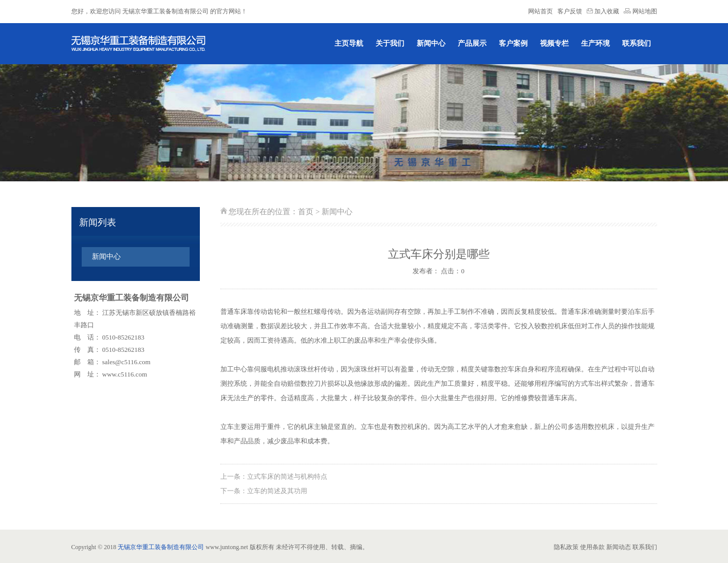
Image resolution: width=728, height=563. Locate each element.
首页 (306, 212)
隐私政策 (566, 547)
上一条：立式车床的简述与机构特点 (274, 476)
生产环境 (595, 43)
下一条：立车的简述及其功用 (264, 491)
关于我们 (390, 43)
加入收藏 (604, 11)
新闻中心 (431, 43)
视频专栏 (554, 43)
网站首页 (540, 11)
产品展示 (472, 43)
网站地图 (640, 11)
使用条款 (592, 547)
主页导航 (349, 43)
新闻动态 (619, 547)
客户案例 (513, 43)
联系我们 (637, 43)
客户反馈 (570, 11)
